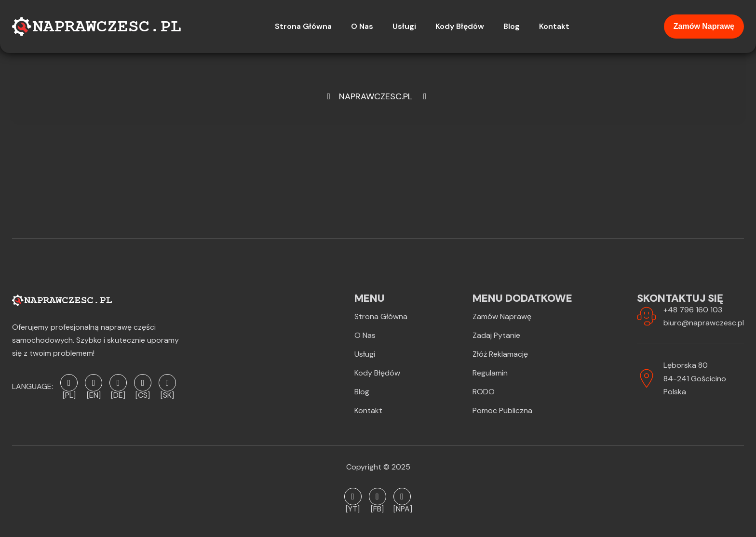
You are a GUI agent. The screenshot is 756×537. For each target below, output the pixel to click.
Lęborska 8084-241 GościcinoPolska (695, 378)
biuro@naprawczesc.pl (704, 323)
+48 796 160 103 (693, 310)
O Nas (365, 335)
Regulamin (490, 373)
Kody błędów (377, 373)
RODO (484, 392)
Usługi (365, 354)
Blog (362, 392)
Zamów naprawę (704, 26)
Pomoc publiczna (502, 410)
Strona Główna (381, 316)
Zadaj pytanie (496, 335)
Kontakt (368, 410)
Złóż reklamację (500, 354)
